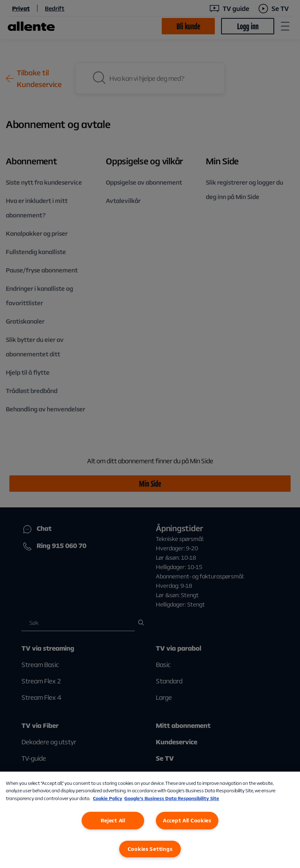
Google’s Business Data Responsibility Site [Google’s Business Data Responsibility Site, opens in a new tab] (172, 798)
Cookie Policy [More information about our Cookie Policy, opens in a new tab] (108, 798)
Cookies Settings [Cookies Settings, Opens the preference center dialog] (150, 849)
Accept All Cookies (187, 820)
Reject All (113, 820)
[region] (150, 820)
